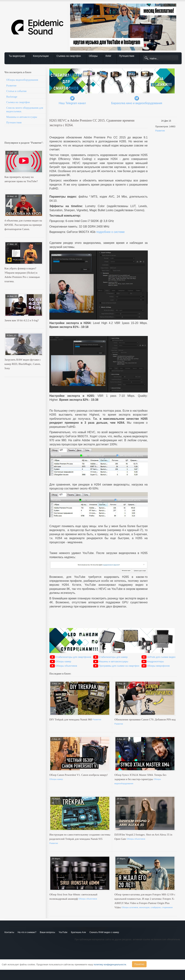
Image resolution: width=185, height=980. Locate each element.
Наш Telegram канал (72, 103)
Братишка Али (78, 932)
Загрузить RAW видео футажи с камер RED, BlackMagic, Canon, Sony (23, 364)
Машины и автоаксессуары (22, 117)
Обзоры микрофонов (158, 666)
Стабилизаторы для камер (113, 657)
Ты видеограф (17, 56)
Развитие (11, 86)
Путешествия (127, 56)
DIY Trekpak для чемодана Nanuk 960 (71, 719)
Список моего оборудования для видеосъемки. (25, 109)
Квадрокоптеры (155, 661)
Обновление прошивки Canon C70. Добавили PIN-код (145, 719)
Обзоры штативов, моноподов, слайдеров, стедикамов (147, 907)
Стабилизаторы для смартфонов (73, 657)
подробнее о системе (110, 232)
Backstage (12, 97)
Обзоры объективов (66, 666)
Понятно (139, 964)
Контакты (9, 932)
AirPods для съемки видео (161, 657)
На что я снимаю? (27, 932)
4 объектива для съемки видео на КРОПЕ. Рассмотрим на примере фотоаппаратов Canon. (23, 225)
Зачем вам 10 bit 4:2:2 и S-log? (22, 320)
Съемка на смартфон (69, 56)
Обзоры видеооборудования (22, 80)
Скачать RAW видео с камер (104, 932)
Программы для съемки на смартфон (119, 666)
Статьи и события (16, 91)
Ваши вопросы (48, 932)
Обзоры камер (63, 661)
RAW (108, 56)
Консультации (41, 56)
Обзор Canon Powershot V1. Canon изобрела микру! (79, 775)
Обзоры (93, 56)
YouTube (63, 932)
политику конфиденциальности (110, 965)
